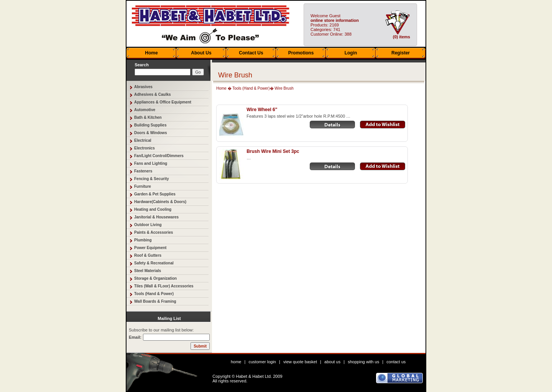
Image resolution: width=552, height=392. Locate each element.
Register (401, 53)
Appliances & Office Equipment (163, 102)
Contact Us (251, 53)
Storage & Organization (155, 278)
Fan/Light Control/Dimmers (159, 156)
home (236, 362)
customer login (262, 362)
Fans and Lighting (151, 163)
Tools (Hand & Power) (154, 294)
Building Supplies (150, 125)
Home (151, 53)
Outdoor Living (148, 225)
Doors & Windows (150, 133)
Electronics (145, 148)
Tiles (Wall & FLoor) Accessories (164, 286)
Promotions (301, 53)
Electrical (143, 140)
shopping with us (363, 362)
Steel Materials (148, 271)
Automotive (145, 110)
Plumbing (143, 240)
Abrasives (143, 87)
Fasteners (143, 171)
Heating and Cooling (153, 209)
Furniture (143, 186)
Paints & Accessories (154, 232)
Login (351, 53)
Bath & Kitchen (148, 117)
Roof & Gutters (148, 255)
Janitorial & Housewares (156, 217)
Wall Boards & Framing (155, 301)
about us (332, 362)
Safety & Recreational (154, 263)
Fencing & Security (152, 179)
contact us (396, 362)
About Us (201, 53)
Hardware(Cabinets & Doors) (160, 202)
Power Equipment (150, 248)
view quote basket (300, 362)
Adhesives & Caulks (153, 94)
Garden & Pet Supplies (155, 194)
